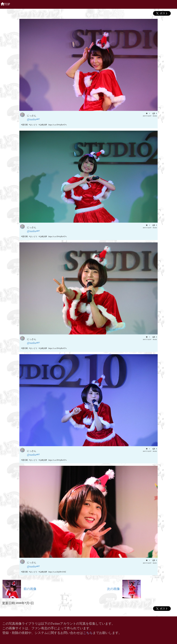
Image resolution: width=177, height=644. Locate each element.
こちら (88, 632)
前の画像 (19, 588)
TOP (5, 4)
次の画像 (124, 588)
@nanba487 (33, 119)
